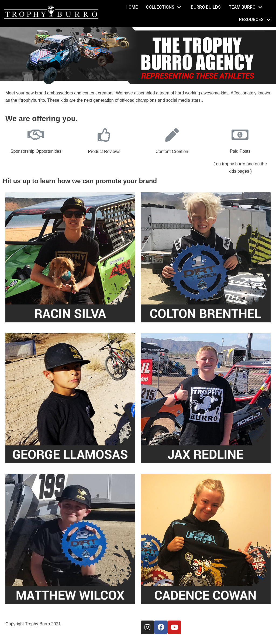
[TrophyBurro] (51, 12)
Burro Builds (206, 7)
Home (132, 7)
